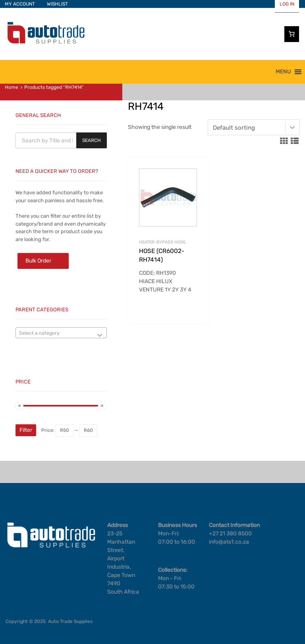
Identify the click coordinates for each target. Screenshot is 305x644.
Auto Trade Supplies (70, 621)
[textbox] (61, 333)
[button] (283, 72)
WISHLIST (57, 4)
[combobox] (61, 333)
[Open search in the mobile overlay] (61, 140)
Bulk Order (38, 261)
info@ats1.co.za (229, 542)
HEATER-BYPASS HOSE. (163, 242)
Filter (26, 430)
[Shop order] (254, 127)
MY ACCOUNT (20, 4)
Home (12, 87)
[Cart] (292, 34)
